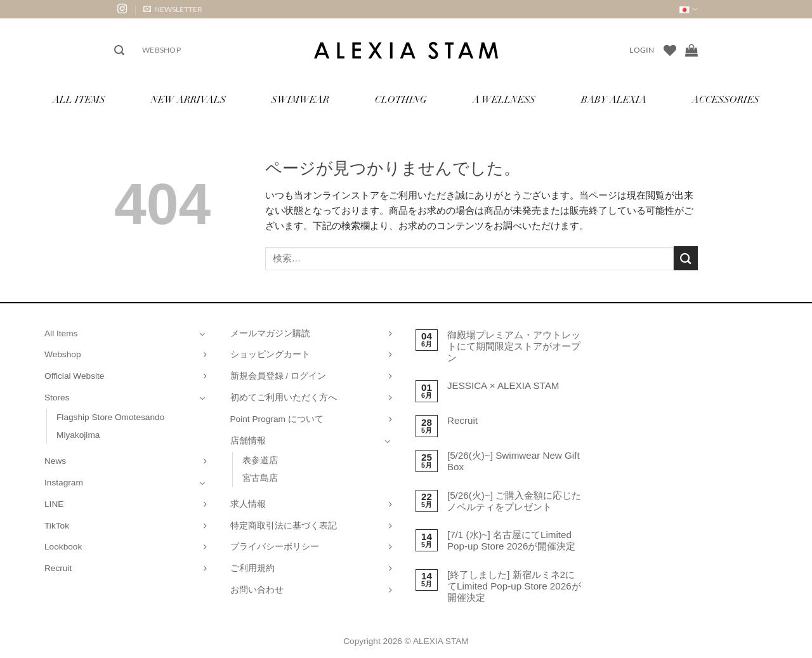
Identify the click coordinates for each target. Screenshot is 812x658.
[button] (173, 9)
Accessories (726, 101)
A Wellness (504, 101)
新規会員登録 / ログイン (278, 376)
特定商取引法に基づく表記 (284, 526)
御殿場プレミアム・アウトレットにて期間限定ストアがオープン (514, 346)
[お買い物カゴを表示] (691, 50)
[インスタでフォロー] (122, 9)
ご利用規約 (252, 568)
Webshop (161, 50)
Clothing (401, 101)
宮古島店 (260, 478)
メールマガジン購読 (270, 333)
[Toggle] (202, 334)
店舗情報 (248, 441)
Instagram (64, 483)
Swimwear (300, 101)
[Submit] (686, 258)
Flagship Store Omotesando (110, 417)
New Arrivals (188, 101)
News (55, 461)
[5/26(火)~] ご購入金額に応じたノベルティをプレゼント (514, 501)
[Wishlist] (670, 50)
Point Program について (277, 419)
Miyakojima (78, 435)
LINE (54, 504)
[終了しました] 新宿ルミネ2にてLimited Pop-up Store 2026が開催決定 (514, 586)
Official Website (74, 376)
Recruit (58, 568)
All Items (79, 101)
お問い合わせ (257, 590)
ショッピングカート (270, 354)
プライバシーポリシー (275, 547)
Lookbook (63, 547)
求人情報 (248, 504)
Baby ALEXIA (614, 101)
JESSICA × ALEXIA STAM (503, 385)
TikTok (57, 526)
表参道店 (260, 460)
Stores (57, 398)
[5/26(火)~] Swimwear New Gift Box (514, 461)
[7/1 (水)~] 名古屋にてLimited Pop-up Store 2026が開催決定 (512, 540)
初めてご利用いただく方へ (284, 398)
